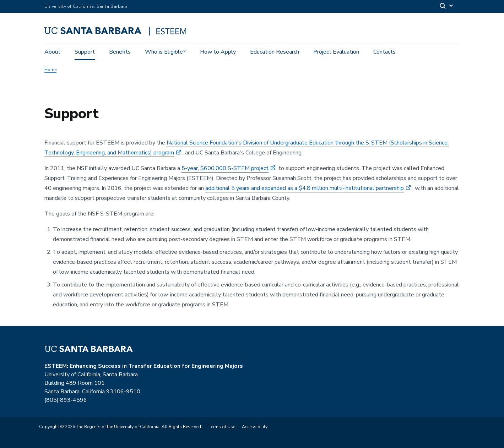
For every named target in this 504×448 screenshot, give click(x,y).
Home (50, 70)
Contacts (384, 52)
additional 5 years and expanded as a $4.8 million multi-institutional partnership (305, 188)
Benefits (120, 52)
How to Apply (218, 52)
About (52, 52)
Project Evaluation (336, 52)
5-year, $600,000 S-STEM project (225, 168)
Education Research (275, 52)
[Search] (447, 7)
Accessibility (255, 427)
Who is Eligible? (165, 52)
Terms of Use (222, 427)
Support (85, 52)
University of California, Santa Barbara (86, 6)
